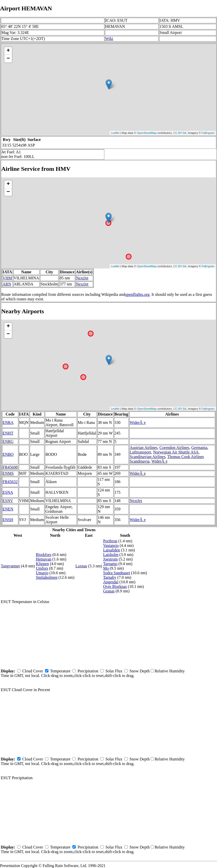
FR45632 (10, 482)
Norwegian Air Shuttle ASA (176, 452)
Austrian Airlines (144, 448)
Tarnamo (110, 564)
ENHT (8, 433)
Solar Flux (114, 671)
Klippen (42, 564)
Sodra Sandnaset (116, 573)
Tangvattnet (10, 566)
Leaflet (115, 133)
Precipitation (88, 671)
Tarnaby (110, 577)
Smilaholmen (46, 577)
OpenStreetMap (147, 133)
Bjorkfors (43, 555)
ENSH (8, 520)
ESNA (8, 492)
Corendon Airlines (174, 448)
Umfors (42, 568)
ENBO (8, 454)
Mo (106, 568)
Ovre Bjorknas (115, 586)
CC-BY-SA (180, 133)
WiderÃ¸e (138, 422)
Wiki (109, 39)
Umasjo (42, 573)
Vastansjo (111, 545)
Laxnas (81, 566)
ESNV (8, 501)
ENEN (8, 509)
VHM (7, 278)
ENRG (8, 441)
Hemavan (43, 559)
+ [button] (8, 51)
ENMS (8, 473)
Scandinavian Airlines (147, 457)
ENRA (8, 422)
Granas (109, 591)
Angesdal (111, 582)
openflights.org (137, 294)
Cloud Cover (33, 671)
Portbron (110, 541)
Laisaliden (112, 550)
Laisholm (111, 555)
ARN (7, 284)
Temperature (60, 671)
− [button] (8, 59)
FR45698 (10, 467)
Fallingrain (208, 133)
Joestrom (110, 559)
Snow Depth (140, 671)
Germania (199, 448)
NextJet (82, 278)
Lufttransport (140, 452)
